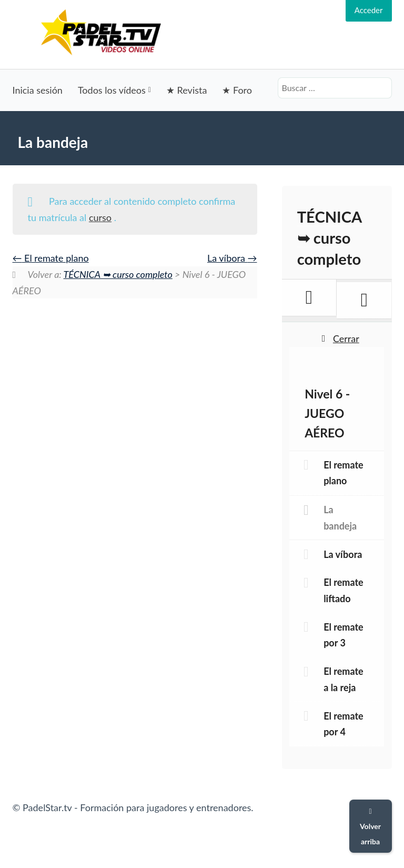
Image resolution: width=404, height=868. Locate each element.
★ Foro (237, 90)
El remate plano (51, 258)
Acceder (369, 10)
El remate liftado (344, 590)
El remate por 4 (344, 724)
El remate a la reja (344, 679)
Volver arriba (370, 827)
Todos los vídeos (112, 90)
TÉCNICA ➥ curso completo (118, 274)
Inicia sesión (38, 90)
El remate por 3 (344, 635)
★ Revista (186, 90)
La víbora (232, 258)
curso (100, 217)
